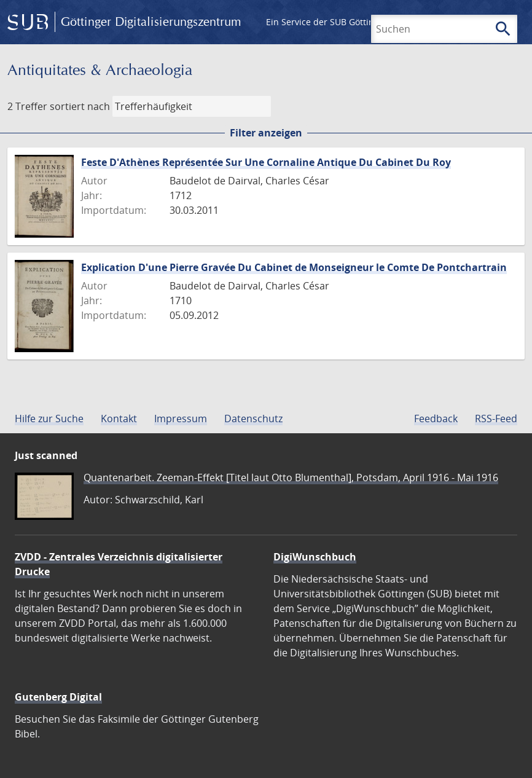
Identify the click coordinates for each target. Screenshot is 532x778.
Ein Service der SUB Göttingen (328, 22)
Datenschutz (253, 418)
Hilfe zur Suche (49, 418)
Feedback (436, 418)
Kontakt (119, 418)
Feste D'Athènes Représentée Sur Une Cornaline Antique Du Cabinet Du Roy (266, 162)
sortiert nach (80, 106)
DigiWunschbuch (315, 557)
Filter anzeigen (266, 133)
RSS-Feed (496, 418)
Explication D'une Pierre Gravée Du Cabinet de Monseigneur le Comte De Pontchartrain (294, 267)
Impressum (181, 418)
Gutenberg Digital (58, 697)
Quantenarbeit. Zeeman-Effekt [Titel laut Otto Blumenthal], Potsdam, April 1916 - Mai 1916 (291, 477)
